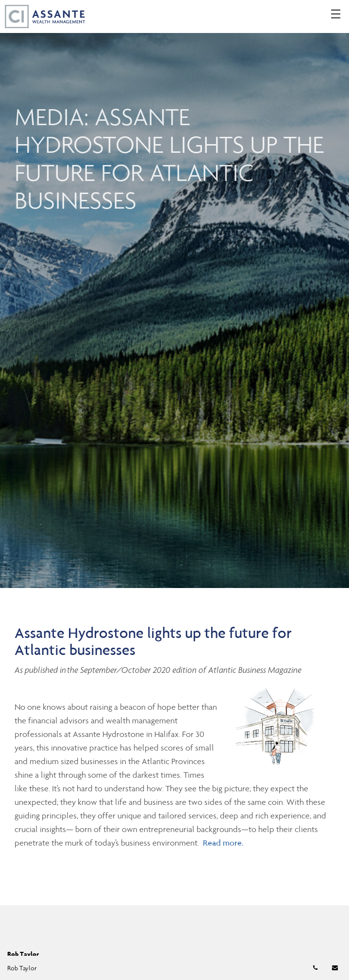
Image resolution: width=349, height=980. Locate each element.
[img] (174, 294)
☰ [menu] (336, 15)
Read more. (223, 843)
